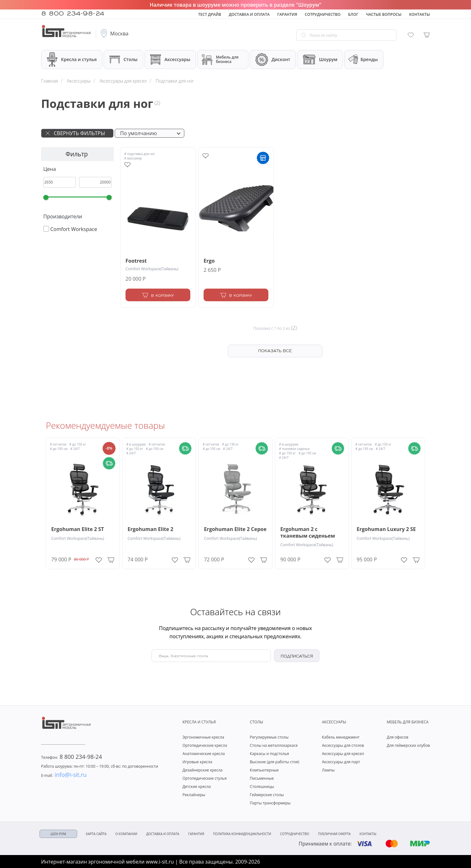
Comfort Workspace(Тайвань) (152, 269)
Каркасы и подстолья (269, 754)
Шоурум (320, 59)
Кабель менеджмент (341, 737)
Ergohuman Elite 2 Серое (235, 529)
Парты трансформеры (270, 803)
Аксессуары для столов (343, 745)
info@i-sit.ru (64, 775)
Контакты (419, 14)
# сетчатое (58, 444)
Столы (123, 59)
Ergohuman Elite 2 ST (78, 529)
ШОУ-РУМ (58, 834)
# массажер (133, 158)
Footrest (136, 261)
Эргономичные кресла (203, 737)
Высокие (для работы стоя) (274, 762)
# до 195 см (59, 449)
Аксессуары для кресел (343, 754)
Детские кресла (197, 787)
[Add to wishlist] (127, 165)
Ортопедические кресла (205, 745)
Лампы (328, 770)
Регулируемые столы (269, 737)
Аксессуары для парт (341, 762)
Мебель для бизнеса (220, 59)
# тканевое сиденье (294, 449)
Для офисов (397, 737)
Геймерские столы (267, 795)
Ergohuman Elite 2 (151, 529)
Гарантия (287, 14)
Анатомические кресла (204, 754)
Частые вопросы (384, 14)
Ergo (209, 261)
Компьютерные (264, 770)
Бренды (363, 60)
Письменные (262, 778)
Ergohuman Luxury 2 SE (386, 529)
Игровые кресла (197, 762)
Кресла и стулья (72, 59)
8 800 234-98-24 (73, 13)
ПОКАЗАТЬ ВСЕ (275, 350)
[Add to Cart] (158, 295)
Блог (353, 14)
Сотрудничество (323, 14)
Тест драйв (210, 14)
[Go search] (304, 35)
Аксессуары (170, 60)
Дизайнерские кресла (202, 770)
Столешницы (262, 787)
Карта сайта (96, 834)
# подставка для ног (140, 154)
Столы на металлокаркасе (274, 745)
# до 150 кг (78, 444)
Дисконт (273, 59)
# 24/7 (75, 449)
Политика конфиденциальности (242, 834)
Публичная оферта (334, 834)
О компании (126, 834)
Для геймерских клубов (408, 745)
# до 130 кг (230, 444)
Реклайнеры (194, 795)
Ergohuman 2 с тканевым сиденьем (308, 533)
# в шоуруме (136, 444)
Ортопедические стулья (205, 778)
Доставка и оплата (249, 14)
